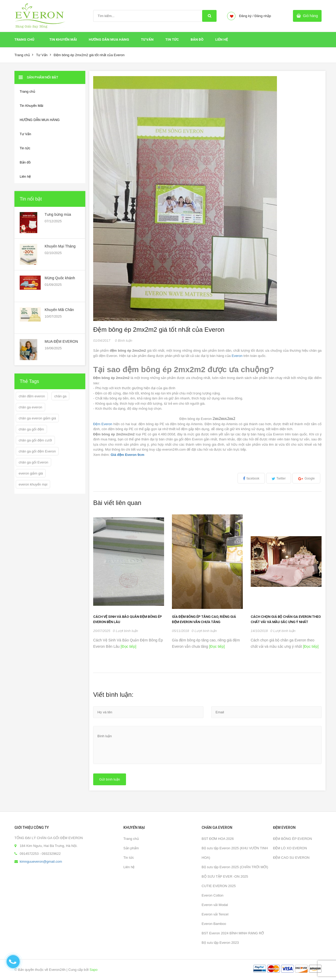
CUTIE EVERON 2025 (219, 886)
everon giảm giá (31, 473)
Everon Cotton (212, 895)
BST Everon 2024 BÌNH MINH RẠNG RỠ (233, 933)
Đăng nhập (263, 16)
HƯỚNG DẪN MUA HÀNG (109, 39)
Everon (237, 356)
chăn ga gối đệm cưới (35, 440)
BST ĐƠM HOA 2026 (218, 839)
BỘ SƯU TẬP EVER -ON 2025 (225, 876)
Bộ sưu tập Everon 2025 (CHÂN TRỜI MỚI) (235, 867)
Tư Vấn (147, 39)
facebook (253, 478)
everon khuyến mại (33, 484)
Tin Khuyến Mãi (63, 39)
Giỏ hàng (310, 16)
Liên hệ (222, 39)
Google (310, 478)
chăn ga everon (30, 407)
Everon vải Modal (215, 905)
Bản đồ (197, 39)
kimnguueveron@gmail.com (41, 862)
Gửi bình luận (110, 779)
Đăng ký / (246, 16)
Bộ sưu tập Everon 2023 (220, 943)
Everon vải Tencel (215, 914)
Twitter (281, 478)
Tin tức (129, 858)
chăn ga (60, 396)
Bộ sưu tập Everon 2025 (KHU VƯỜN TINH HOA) (235, 853)
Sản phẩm (131, 848)
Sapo (93, 970)
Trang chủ (131, 839)
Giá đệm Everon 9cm (127, 455)
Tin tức (172, 39)
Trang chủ (24, 39)
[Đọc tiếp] (128, 646)
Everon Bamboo (214, 924)
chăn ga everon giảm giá (37, 418)
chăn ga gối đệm (31, 429)
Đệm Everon (103, 424)
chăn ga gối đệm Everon (37, 451)
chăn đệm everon (32, 396)
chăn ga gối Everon (33, 462)
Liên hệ (129, 867)
